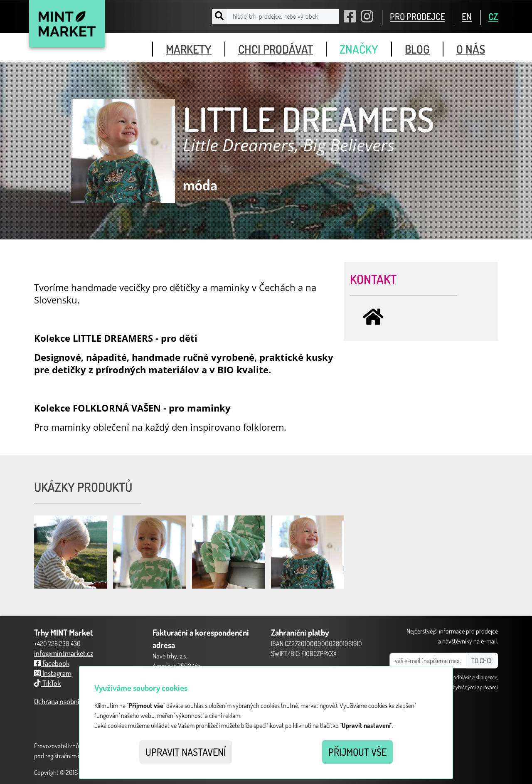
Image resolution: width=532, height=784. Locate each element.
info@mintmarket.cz (64, 653)
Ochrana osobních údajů (69, 701)
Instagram (53, 673)
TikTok (47, 683)
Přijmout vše (357, 752)
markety (189, 49)
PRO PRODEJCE (417, 16)
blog (417, 49)
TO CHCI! (482, 661)
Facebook (52, 663)
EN (467, 16)
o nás (471, 49)
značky (359, 49)
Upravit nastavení (186, 752)
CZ (493, 16)
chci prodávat (276, 49)
